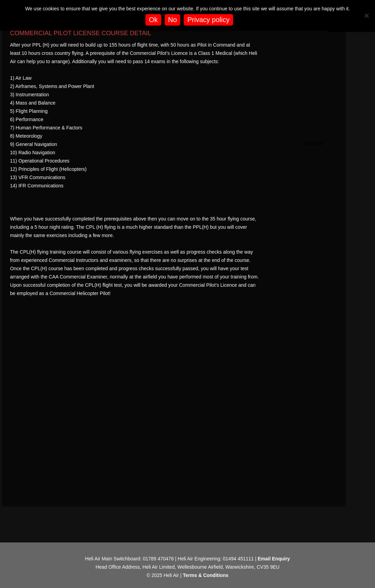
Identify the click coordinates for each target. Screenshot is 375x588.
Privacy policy (208, 20)
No (173, 20)
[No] (366, 16)
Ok (153, 20)
